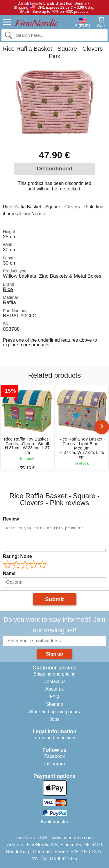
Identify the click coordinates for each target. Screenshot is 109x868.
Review (11, 519)
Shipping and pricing (54, 674)
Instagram (54, 764)
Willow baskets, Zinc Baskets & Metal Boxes (52, 276)
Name (9, 573)
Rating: (17, 556)
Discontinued (55, 169)
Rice (8, 289)
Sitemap (54, 704)
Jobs (55, 719)
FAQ (54, 697)
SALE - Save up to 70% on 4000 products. (54, 11)
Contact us (54, 682)
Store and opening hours (54, 712)
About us (54, 689)
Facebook (54, 756)
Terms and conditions (54, 738)
